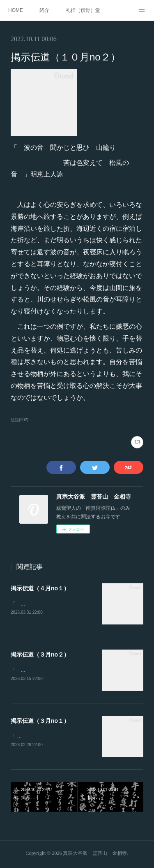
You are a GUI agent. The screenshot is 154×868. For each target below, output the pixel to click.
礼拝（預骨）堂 (83, 10)
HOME (16, 10)
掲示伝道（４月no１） (40, 588)
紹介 (44, 10)
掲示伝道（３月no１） (40, 722)
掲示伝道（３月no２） (40, 655)
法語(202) (20, 420)
